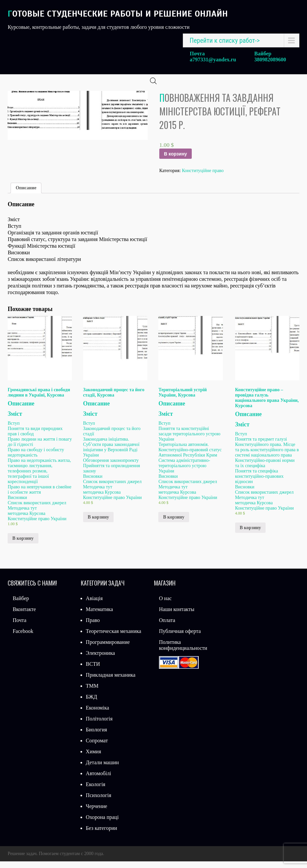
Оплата (167, 627)
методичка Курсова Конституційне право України (37, 523)
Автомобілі (98, 780)
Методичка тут (22, 515)
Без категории (101, 835)
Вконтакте (24, 616)
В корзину (176, 160)
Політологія (99, 725)
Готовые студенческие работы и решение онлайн (118, 14)
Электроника (100, 660)
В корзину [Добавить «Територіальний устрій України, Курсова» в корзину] (174, 524)
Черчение (96, 813)
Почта (19, 627)
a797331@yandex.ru (213, 60)
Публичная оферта (180, 638)
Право (93, 627)
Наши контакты (177, 616)
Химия (93, 758)
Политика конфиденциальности (183, 652)
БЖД (91, 703)
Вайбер (21, 605)
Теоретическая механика (113, 638)
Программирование (108, 649)
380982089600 (270, 60)
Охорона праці (102, 824)
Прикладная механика (111, 682)
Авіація (94, 605)
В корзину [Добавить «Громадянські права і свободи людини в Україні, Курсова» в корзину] (23, 545)
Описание (26, 194)
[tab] (26, 195)
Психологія (99, 802)
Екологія (96, 791)
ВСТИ (93, 671)
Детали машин (102, 769)
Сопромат (97, 747)
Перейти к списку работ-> (225, 40)
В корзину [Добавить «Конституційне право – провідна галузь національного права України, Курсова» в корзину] (250, 534)
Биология (96, 736)
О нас (165, 605)
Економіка (97, 714)
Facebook (23, 638)
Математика (99, 616)
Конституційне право (203, 177)
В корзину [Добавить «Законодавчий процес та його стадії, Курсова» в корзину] (98, 524)
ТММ (92, 692)
